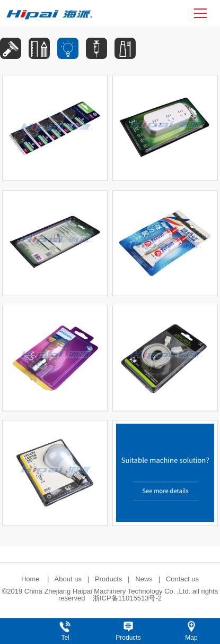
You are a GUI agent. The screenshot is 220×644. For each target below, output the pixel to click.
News (144, 579)
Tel (65, 638)
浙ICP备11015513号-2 (127, 598)
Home (31, 579)
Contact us (182, 579)
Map (191, 638)
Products (108, 579)
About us (68, 579)
